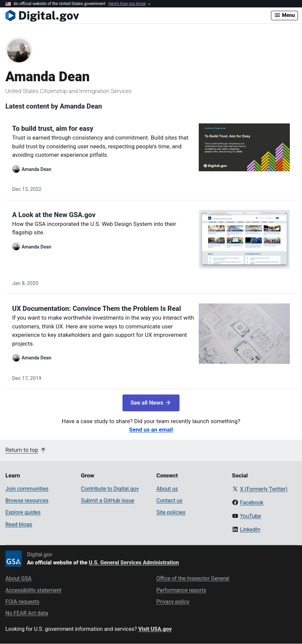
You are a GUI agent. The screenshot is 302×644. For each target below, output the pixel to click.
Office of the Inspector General (193, 578)
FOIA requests (22, 602)
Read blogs (19, 524)
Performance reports (182, 590)
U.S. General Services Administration (134, 563)
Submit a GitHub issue (108, 501)
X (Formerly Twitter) (264, 489)
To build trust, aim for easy (53, 128)
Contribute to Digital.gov (110, 489)
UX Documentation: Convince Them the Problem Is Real (97, 309)
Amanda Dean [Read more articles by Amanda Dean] (36, 169)
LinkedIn (250, 530)
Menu (284, 15)
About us (167, 489)
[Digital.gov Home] (138, 16)
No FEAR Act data (27, 613)
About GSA (18, 578)
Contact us (170, 501)
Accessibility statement (33, 590)
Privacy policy (173, 602)
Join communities (27, 489)
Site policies (171, 512)
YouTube (250, 516)
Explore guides (23, 512)
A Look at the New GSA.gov (54, 215)
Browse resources (27, 501)
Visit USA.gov (155, 629)
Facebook (252, 503)
